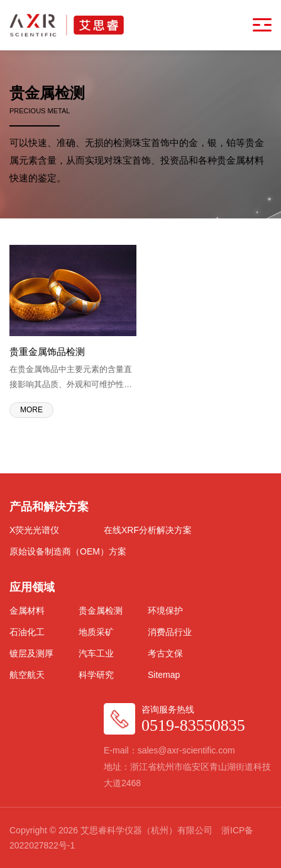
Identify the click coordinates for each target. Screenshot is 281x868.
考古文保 (165, 653)
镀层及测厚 (31, 653)
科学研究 (96, 675)
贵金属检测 (101, 611)
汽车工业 (96, 653)
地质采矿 (96, 632)
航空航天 (27, 675)
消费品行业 (170, 632)
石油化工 (27, 632)
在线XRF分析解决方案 (148, 530)
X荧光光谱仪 (34, 530)
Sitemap (164, 675)
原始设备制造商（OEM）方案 (68, 551)
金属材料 (27, 611)
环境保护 (165, 611)
